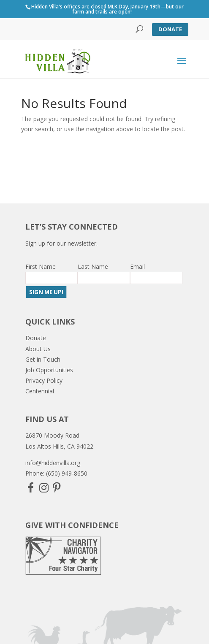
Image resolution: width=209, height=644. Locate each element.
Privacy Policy (44, 380)
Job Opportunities (49, 370)
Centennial (40, 391)
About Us (38, 349)
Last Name (93, 267)
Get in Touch (43, 359)
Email (137, 267)
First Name (41, 267)
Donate (170, 29)
